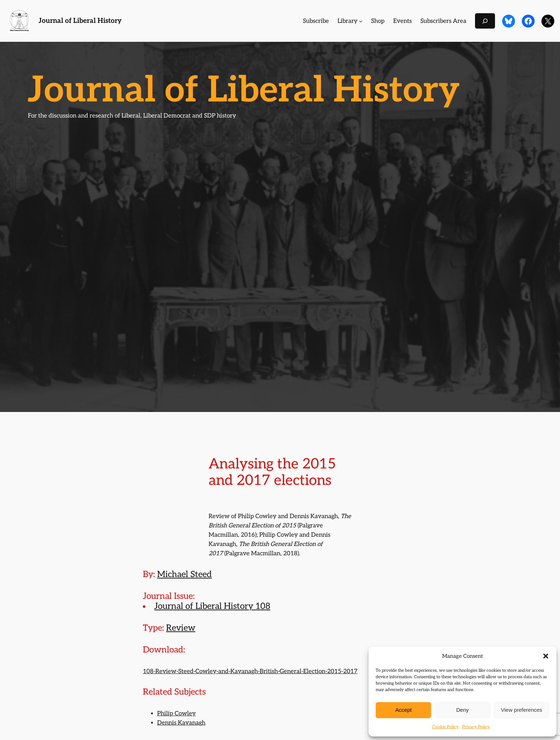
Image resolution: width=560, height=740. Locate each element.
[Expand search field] (485, 21)
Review (181, 628)
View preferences (522, 710)
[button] (546, 656)
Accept (404, 710)
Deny (462, 710)
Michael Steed (184, 574)
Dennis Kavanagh (181, 723)
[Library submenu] (361, 21)
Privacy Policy (476, 727)
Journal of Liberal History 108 (212, 606)
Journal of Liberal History (80, 21)
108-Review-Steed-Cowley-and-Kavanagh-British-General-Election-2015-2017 (250, 671)
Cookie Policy (445, 727)
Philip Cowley (176, 714)
